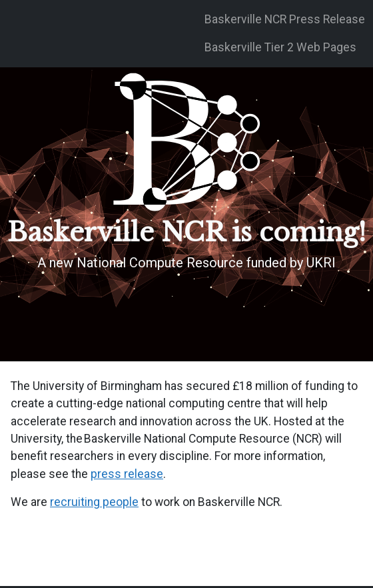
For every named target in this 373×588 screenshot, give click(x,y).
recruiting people (94, 502)
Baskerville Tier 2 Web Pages (280, 47)
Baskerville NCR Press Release (285, 19)
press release (127, 474)
